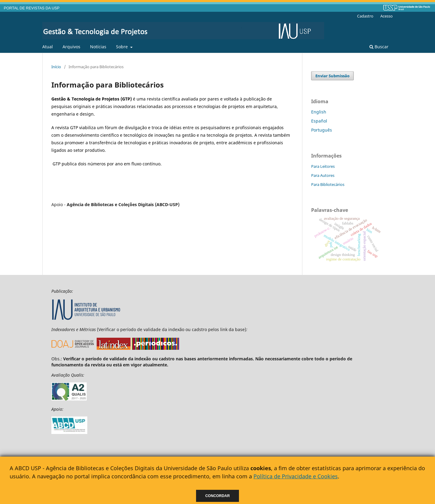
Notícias (98, 47)
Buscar (379, 47)
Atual (48, 47)
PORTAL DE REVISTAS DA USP (32, 8)
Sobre (122, 47)
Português (322, 130)
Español (319, 121)
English (319, 112)
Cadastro (365, 16)
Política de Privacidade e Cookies (296, 476)
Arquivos (71, 47)
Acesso (387, 16)
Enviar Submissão (332, 76)
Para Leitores (323, 166)
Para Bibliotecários (328, 184)
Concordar (218, 496)
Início (56, 67)
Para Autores (323, 175)
